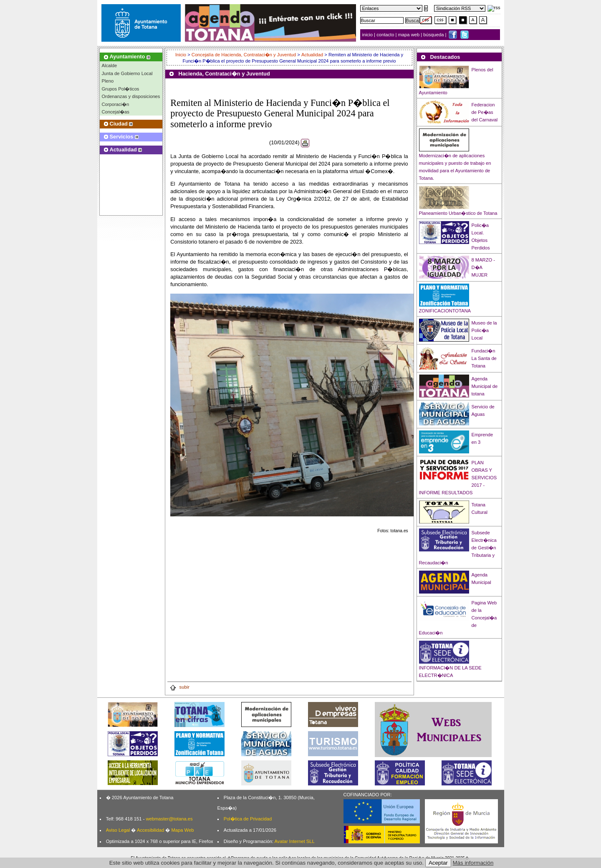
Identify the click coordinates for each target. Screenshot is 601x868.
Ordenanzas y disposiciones (131, 96)
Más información (473, 863)
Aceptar (438, 863)
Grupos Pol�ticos (121, 89)
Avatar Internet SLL (295, 841)
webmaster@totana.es (169, 819)
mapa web (410, 35)
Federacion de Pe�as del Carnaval (485, 112)
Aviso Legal (118, 830)
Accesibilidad (150, 830)
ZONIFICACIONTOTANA (445, 311)
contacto (385, 35)
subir (179, 687)
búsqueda (434, 35)
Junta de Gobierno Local (127, 73)
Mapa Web (182, 830)
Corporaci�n (116, 104)
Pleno (108, 81)
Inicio (181, 55)
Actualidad (312, 55)
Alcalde (110, 65)
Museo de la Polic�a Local (484, 330)
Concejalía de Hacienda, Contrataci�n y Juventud (244, 55)
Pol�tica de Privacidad (248, 819)
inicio (368, 35)
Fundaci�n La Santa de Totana (484, 358)
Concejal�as (116, 112)
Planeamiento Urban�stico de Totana (458, 213)
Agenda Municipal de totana (485, 386)
